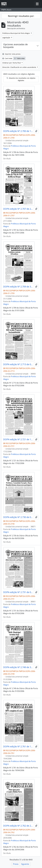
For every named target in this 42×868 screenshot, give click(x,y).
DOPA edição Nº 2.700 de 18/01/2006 (18, 131)
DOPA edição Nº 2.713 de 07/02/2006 (18, 364)
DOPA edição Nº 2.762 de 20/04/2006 (18, 826)
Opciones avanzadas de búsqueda (15, 46)
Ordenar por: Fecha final (12, 63)
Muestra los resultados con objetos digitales (21, 79)
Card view (7, 58)
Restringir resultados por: (21, 16)
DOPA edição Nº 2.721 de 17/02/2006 (18, 439)
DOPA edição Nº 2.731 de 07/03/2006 (18, 592)
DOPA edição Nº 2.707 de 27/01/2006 (18, 209)
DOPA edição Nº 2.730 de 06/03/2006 (18, 517)
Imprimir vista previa (11, 54)
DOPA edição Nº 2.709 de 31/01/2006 (18, 287)
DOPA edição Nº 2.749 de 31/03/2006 (18, 667)
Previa (16, 864)
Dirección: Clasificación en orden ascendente (19, 67)
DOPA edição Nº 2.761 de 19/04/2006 (18, 747)
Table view (19, 58)
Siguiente (25, 864)
